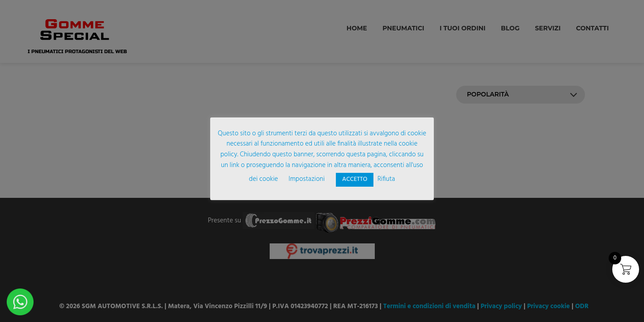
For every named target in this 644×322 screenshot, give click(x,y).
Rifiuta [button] (386, 179)
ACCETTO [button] (355, 179)
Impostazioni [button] (307, 179)
